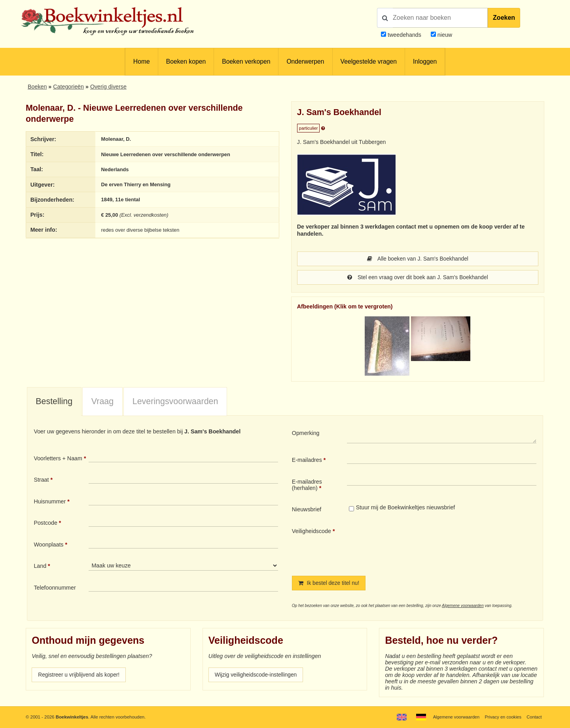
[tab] (54, 403)
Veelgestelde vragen (369, 61)
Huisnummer (50, 502)
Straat (41, 480)
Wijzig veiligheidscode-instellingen (258, 676)
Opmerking (306, 434)
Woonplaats (48, 545)
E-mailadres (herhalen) (307, 486)
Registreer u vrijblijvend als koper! (80, 676)
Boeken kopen (186, 61)
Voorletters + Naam (58, 459)
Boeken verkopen (246, 61)
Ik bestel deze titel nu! (330, 584)
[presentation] (413, 546)
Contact (534, 717)
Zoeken (504, 18)
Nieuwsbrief (307, 510)
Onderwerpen (305, 61)
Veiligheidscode (312, 532)
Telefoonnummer (55, 588)
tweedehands (404, 35)
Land (40, 567)
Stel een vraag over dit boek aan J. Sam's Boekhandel (418, 278)
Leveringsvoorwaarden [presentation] (175, 402)
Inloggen (425, 61)
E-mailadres (307, 461)
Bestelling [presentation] (54, 402)
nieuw (444, 35)
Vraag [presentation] (102, 402)
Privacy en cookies (502, 717)
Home (142, 61)
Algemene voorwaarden (463, 607)
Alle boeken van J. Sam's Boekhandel (418, 259)
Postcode (45, 524)
